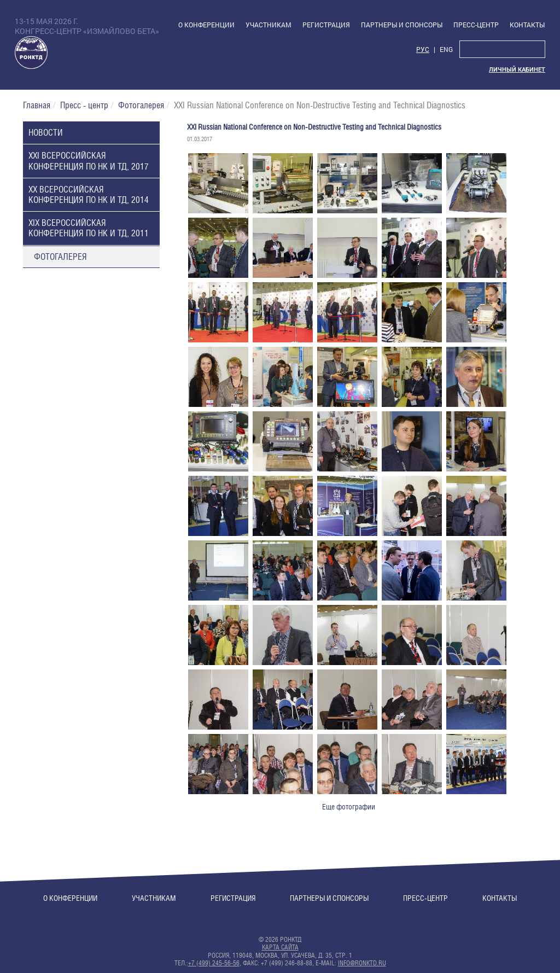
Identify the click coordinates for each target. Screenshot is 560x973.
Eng (446, 49)
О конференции (70, 898)
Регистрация (233, 898)
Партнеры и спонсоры (329, 898)
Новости (46, 133)
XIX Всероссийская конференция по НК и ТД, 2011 (89, 228)
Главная (37, 105)
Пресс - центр (84, 105)
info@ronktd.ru (362, 963)
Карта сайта (280, 947)
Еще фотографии (349, 807)
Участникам (154, 898)
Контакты (500, 898)
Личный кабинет (517, 70)
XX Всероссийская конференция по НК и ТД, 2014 (89, 195)
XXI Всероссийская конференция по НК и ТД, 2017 (89, 161)
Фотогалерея (141, 105)
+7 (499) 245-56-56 (214, 963)
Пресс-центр (425, 898)
